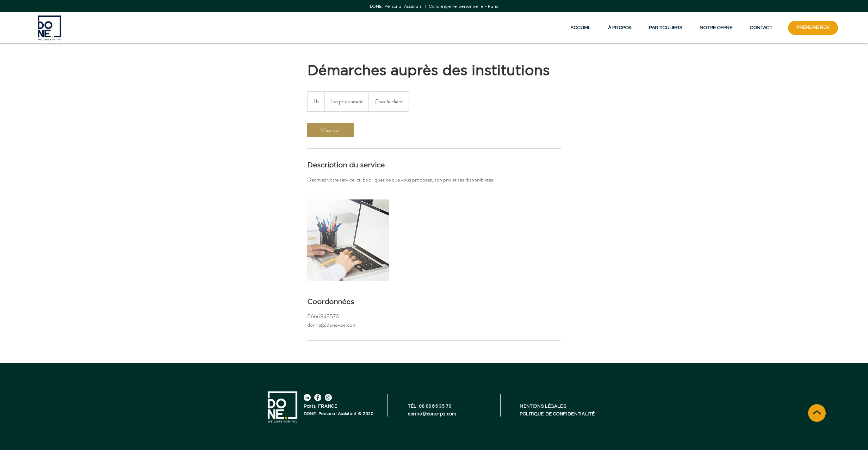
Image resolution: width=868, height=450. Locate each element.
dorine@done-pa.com (432, 414)
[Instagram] (328, 397)
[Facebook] (318, 397)
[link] (330, 130)
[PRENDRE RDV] (813, 28)
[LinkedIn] (307, 397)
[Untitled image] (348, 240)
